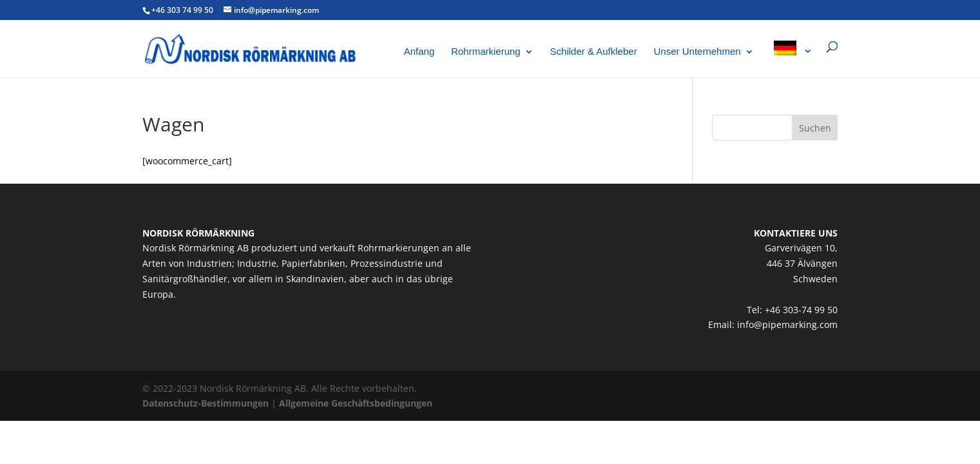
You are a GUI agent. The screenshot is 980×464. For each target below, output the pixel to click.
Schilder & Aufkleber (594, 52)
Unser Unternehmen (697, 52)
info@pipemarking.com (787, 324)
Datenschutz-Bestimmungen (206, 403)
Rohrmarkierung (486, 52)
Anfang (419, 52)
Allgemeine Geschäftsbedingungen (356, 403)
